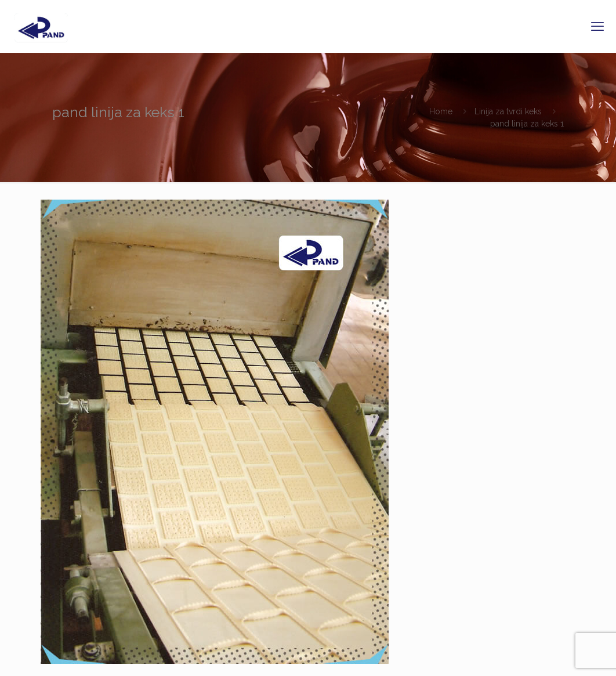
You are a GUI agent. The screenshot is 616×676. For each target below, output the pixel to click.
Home (441, 111)
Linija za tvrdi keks (508, 111)
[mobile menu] (597, 26)
